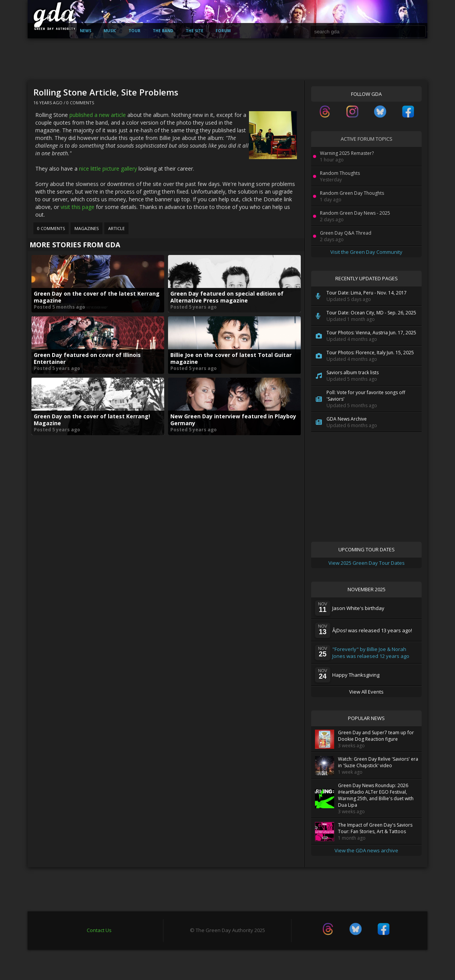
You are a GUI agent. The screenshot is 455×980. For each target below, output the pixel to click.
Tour (134, 31)
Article (116, 228)
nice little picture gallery (108, 169)
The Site (195, 31)
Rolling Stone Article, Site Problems (106, 92)
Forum (223, 31)
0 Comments (80, 103)
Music (110, 31)
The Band (163, 31)
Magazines (87, 228)
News (86, 31)
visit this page (77, 207)
